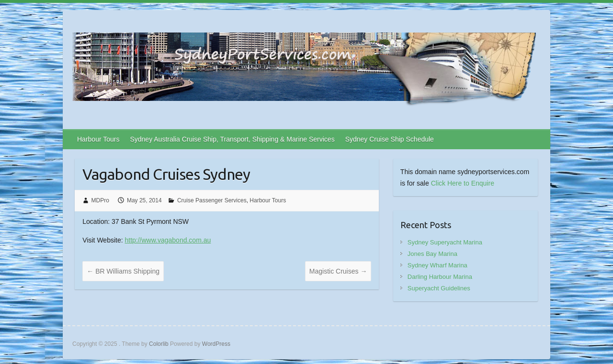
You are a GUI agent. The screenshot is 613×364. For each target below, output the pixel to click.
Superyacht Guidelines (439, 288)
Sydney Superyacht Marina (445, 242)
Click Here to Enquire (463, 183)
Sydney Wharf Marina (437, 265)
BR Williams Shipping (123, 271)
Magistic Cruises (338, 271)
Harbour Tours (98, 139)
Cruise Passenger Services (212, 200)
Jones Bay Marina (432, 254)
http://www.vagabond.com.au (168, 240)
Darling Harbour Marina (440, 277)
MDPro (100, 200)
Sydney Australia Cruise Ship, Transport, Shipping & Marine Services (232, 139)
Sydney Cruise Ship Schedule (390, 139)
